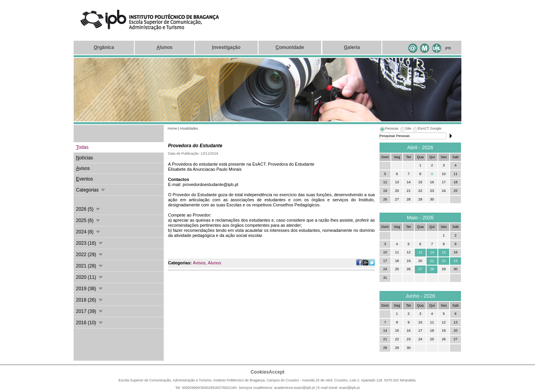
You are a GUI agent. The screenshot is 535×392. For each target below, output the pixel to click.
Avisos (199, 263)
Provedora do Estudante (195, 146)
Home (172, 128)
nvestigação (226, 47)
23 (455, 261)
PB (448, 48)
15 (444, 252)
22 (444, 261)
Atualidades (189, 128)
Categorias (91, 190)
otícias (84, 158)
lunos (165, 47)
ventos (84, 179)
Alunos (215, 263)
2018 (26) (90, 300)
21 (432, 261)
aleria (352, 47)
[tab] (389, 130)
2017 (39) (90, 311)
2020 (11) (90, 277)
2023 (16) (90, 243)
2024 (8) (89, 232)
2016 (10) (90, 323)
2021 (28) (90, 266)
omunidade (290, 47)
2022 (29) (90, 255)
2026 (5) (89, 209)
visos (83, 168)
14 (432, 252)
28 (432, 269)
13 (420, 252)
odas (82, 147)
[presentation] (389, 130)
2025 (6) (89, 220)
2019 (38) (90, 289)
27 (420, 269)
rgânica (104, 47)
